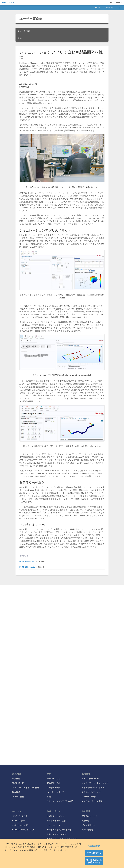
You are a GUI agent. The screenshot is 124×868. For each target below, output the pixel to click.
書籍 (49, 797)
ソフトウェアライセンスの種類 (26, 788)
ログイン (97, 8)
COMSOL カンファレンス (23, 830)
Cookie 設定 (94, 846)
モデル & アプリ (54, 778)
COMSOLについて (90, 816)
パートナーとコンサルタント (59, 830)
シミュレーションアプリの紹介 (60, 801)
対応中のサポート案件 (56, 821)
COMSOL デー (18, 821)
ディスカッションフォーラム (94, 788)
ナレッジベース (54, 825)
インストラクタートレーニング (95, 783)
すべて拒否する (94, 853)
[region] (62, 854)
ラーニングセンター (90, 778)
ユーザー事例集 (31, 19)
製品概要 (16, 778)
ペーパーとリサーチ (55, 792)
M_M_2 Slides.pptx (27, 561)
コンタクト (109, 8)
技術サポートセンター (56, 816)
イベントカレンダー (21, 825)
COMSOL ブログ (89, 797)
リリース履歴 (18, 797)
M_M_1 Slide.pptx (27, 567)
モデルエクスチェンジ (91, 792)
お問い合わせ (87, 830)
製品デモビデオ (54, 783)
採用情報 (85, 821)
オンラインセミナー (21, 816)
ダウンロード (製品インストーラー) (62, 839)
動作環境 (16, 792)
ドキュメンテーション (56, 834)
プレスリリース (88, 825)
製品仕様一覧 (18, 783)
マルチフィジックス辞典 (92, 801)
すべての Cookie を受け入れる (94, 861)
